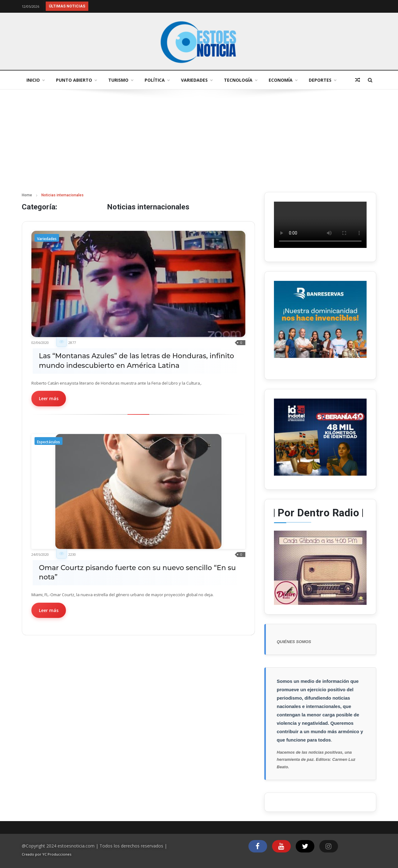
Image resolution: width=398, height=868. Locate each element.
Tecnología (241, 80)
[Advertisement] (199, 145)
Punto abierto (76, 80)
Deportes (322, 80)
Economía (283, 80)
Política (157, 80)
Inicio (35, 80)
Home (27, 195)
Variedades (197, 80)
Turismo (121, 80)
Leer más (49, 398)
